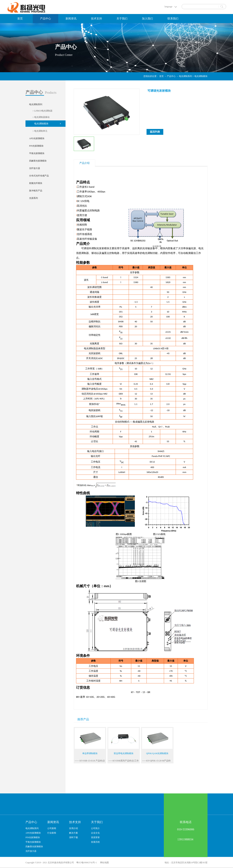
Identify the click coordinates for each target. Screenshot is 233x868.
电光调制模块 (201, 76)
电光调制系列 (185, 76)
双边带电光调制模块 (124, 753)
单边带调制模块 (90, 753)
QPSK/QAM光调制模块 (157, 753)
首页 (20, 19)
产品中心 (171, 76)
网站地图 (104, 863)
